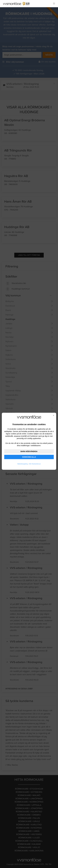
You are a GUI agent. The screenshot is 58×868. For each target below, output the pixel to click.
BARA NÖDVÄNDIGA (29, 451)
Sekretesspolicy (23, 464)
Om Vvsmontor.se (35, 464)
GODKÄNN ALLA (29, 457)
